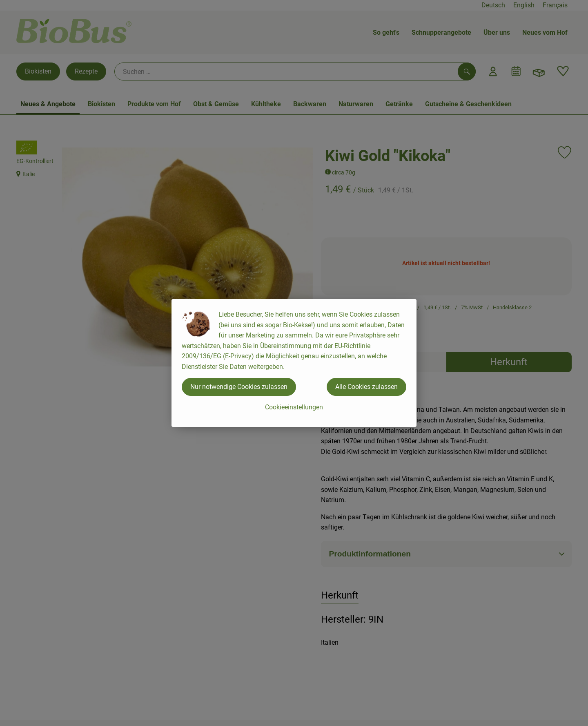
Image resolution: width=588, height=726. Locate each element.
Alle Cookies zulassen (366, 387)
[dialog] (294, 363)
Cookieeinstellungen (294, 407)
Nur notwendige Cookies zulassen (239, 387)
